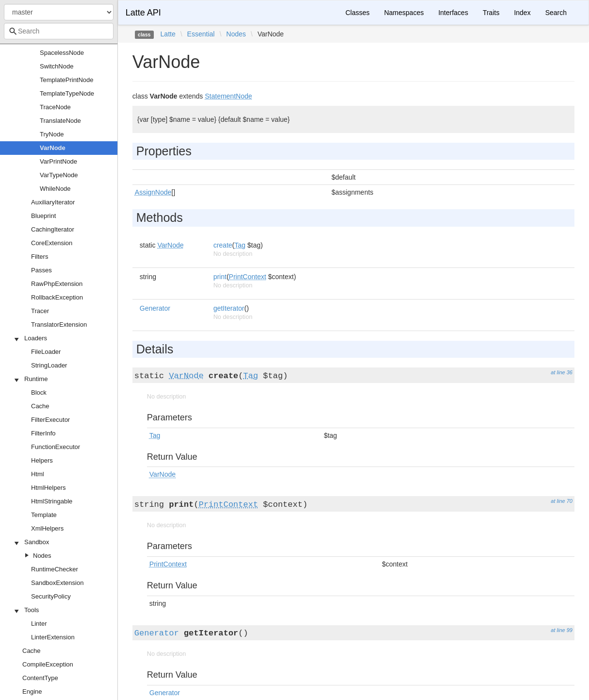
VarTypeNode (59, 175)
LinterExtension (53, 637)
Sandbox (37, 542)
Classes (358, 13)
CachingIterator (53, 229)
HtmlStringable (52, 501)
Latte (168, 34)
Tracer (40, 311)
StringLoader (49, 365)
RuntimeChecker (55, 569)
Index (522, 13)
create (223, 245)
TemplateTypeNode (67, 93)
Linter (39, 624)
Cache (40, 406)
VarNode (53, 148)
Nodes (42, 556)
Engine (32, 692)
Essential (201, 34)
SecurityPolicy (51, 596)
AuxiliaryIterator (53, 202)
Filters (40, 257)
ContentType (40, 678)
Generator (155, 308)
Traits (491, 13)
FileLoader (46, 352)
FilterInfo (43, 433)
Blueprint (43, 216)
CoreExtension (52, 243)
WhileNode (55, 189)
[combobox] (59, 31)
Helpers (42, 460)
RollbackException (57, 297)
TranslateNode (60, 121)
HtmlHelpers (49, 488)
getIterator (229, 308)
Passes (41, 270)
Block (39, 392)
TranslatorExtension (59, 325)
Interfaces (453, 13)
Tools (32, 610)
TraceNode (55, 107)
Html (38, 474)
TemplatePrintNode (67, 80)
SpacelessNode (62, 53)
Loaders (36, 338)
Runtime (36, 379)
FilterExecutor (50, 420)
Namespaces (404, 13)
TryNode (52, 134)
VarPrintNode (58, 161)
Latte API (143, 13)
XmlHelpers (47, 528)
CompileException (48, 664)
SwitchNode (57, 66)
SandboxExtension (57, 583)
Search (556, 13)
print (220, 277)
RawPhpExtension (57, 284)
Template (44, 515)
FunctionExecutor (56, 447)
